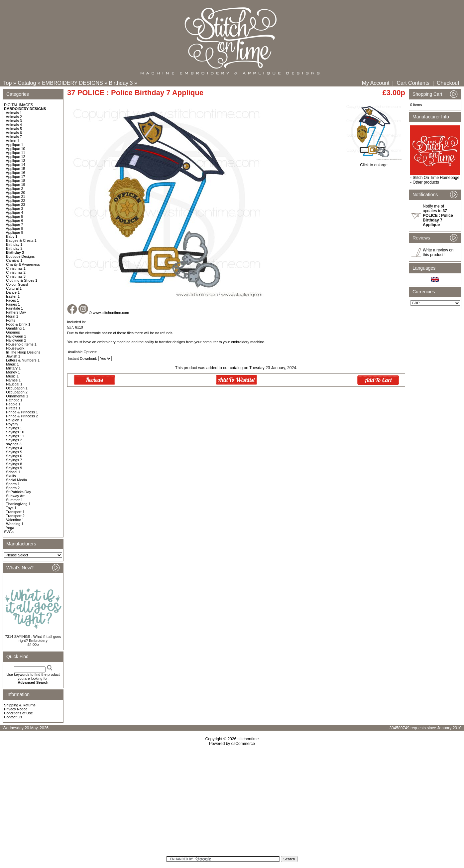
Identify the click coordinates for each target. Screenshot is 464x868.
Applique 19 (16, 185)
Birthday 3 (121, 83)
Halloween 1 (16, 336)
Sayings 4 (14, 448)
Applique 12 (16, 157)
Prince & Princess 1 (22, 412)
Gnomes (13, 332)
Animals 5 (14, 129)
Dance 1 (13, 292)
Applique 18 (16, 181)
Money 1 (13, 372)
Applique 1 (15, 145)
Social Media (16, 480)
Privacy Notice (16, 709)
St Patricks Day (18, 492)
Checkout (448, 83)
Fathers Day (16, 312)
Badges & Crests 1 (21, 240)
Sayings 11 (15, 436)
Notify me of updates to (438, 216)
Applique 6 (15, 220)
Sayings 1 (14, 428)
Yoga (10, 528)
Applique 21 (16, 197)
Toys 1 (11, 508)
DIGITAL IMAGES (18, 105)
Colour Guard (17, 284)
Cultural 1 (14, 288)
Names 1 (13, 380)
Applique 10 (16, 149)
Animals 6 (14, 133)
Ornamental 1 (17, 396)
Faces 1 (12, 300)
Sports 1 (13, 484)
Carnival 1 (14, 260)
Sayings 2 (14, 440)
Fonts (11, 320)
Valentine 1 (15, 520)
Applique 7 (15, 224)
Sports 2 (13, 488)
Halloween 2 (16, 340)
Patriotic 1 (14, 400)
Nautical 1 (14, 384)
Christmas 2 (16, 272)
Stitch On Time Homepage (436, 178)
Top (8, 83)
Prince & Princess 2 (22, 416)
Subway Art (15, 496)
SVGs (9, 532)
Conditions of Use (18, 713)
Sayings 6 (14, 456)
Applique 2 (15, 189)
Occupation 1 (17, 388)
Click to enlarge (374, 163)
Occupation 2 (17, 392)
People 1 (13, 404)
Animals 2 (14, 117)
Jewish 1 (13, 356)
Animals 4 (14, 125)
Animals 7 (14, 137)
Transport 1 (15, 512)
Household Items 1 (21, 344)
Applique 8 (15, 228)
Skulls (11, 476)
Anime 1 (13, 141)
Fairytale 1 (14, 308)
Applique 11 (16, 153)
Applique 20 (16, 193)
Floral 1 (12, 316)
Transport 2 (15, 516)
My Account (376, 83)
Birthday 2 (14, 248)
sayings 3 (14, 444)
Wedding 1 (15, 524)
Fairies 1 (13, 304)
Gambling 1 (15, 328)
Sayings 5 (14, 452)
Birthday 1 (14, 244)
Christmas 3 (16, 276)
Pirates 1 (13, 408)
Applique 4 (15, 213)
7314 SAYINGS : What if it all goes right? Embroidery (33, 639)
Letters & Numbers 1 (23, 360)
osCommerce (243, 744)
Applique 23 (16, 205)
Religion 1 (14, 420)
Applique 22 (16, 201)
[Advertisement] (232, 803)
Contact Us (13, 717)
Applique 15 (16, 169)
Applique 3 (15, 209)
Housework (15, 348)
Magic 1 (12, 364)
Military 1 (13, 368)
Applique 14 (16, 165)
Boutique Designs (20, 256)
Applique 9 (15, 232)
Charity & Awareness (23, 264)
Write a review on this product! (438, 252)
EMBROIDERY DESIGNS (72, 83)
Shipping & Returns (20, 705)
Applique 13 (16, 161)
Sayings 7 (14, 460)
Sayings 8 (14, 464)
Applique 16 (16, 173)
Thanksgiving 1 (18, 504)
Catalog (27, 83)
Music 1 (12, 376)
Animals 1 (14, 113)
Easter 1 (13, 296)
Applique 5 (15, 217)
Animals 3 (14, 121)
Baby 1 (12, 236)
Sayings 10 (15, 432)
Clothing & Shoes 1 (22, 280)
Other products (426, 182)
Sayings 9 (14, 468)
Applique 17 (16, 177)
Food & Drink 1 (18, 324)
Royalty (12, 424)
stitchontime (248, 739)
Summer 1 (14, 500)
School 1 (13, 472)
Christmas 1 (16, 268)
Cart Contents (413, 83)
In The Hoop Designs (23, 352)
